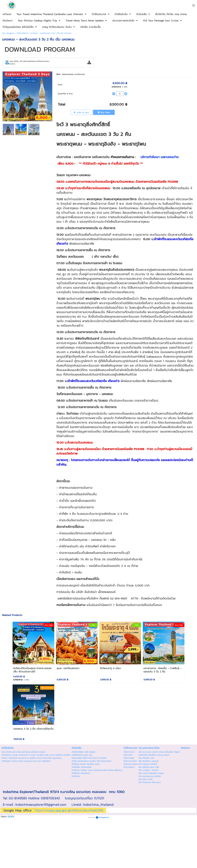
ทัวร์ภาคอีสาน (22, 33)
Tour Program (8, 33)
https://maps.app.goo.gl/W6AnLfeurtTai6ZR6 (69, 810)
